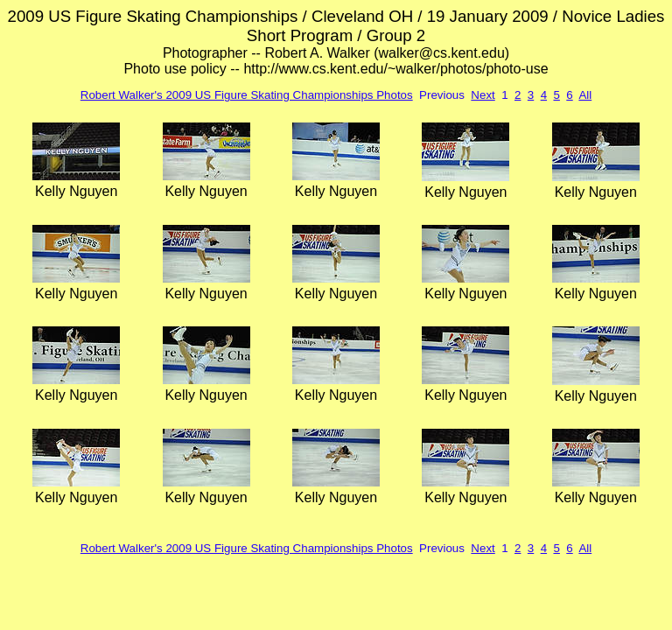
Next (483, 95)
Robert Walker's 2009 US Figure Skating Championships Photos (247, 95)
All (585, 95)
